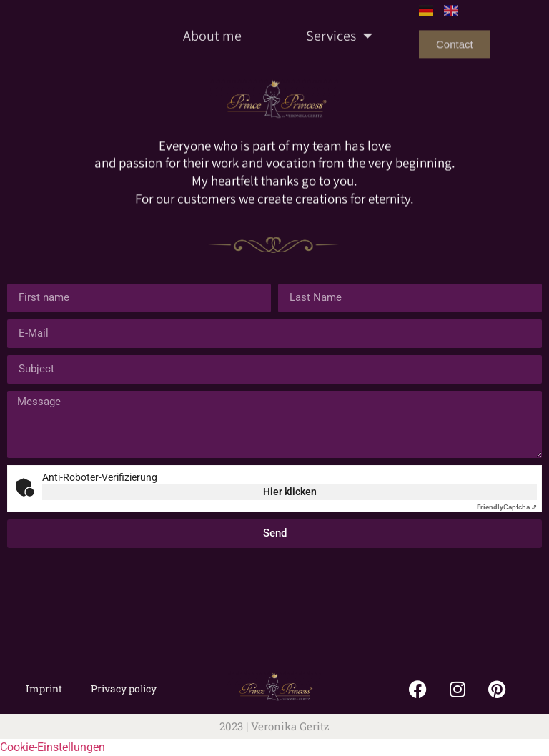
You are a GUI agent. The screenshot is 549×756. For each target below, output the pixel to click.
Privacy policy (124, 688)
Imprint (44, 688)
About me (212, 22)
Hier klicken (290, 492)
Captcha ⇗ (507, 507)
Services (339, 22)
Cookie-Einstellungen (53, 747)
